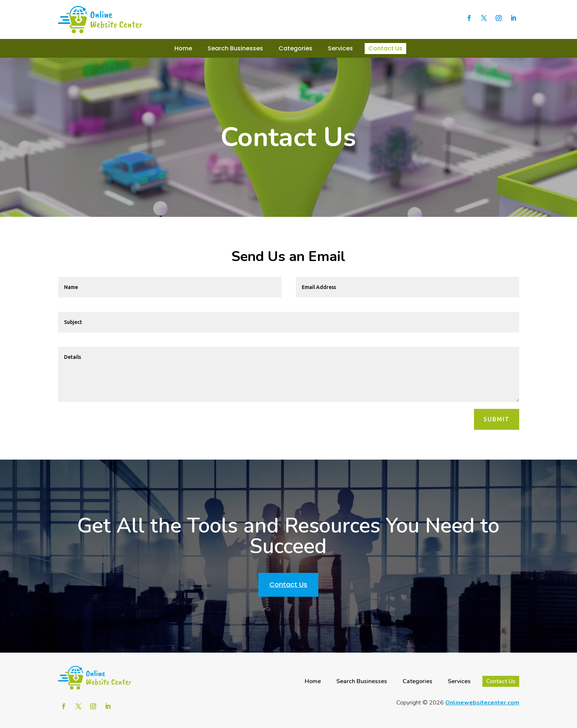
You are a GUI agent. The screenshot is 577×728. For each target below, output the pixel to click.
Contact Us (385, 48)
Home (183, 48)
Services (340, 48)
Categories (295, 48)
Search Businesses (235, 48)
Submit (497, 419)
